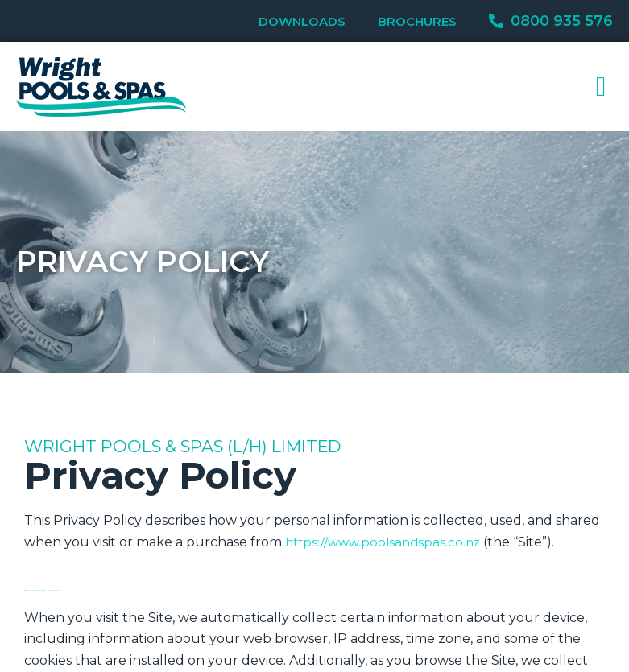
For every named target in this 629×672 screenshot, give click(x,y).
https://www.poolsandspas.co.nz (387, 542)
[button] (601, 87)
